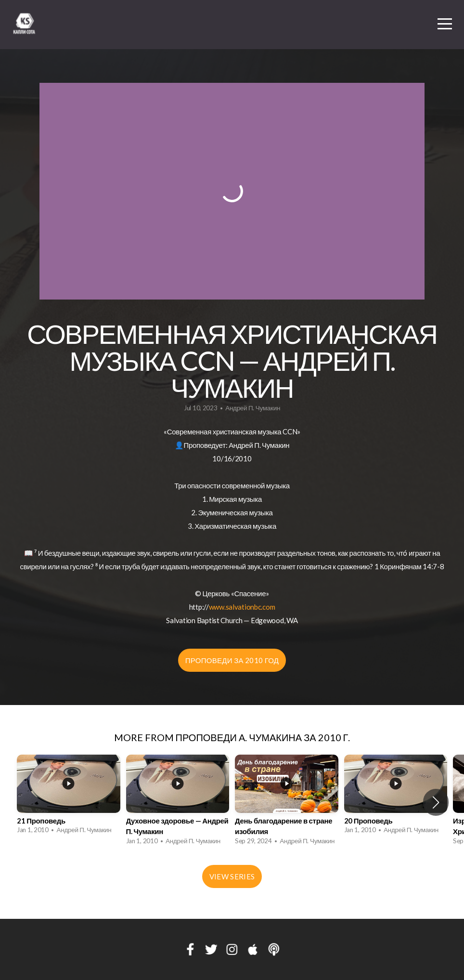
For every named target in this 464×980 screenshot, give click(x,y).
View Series (232, 876)
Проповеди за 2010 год (232, 660)
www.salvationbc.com (242, 607)
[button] (436, 802)
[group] (69, 797)
